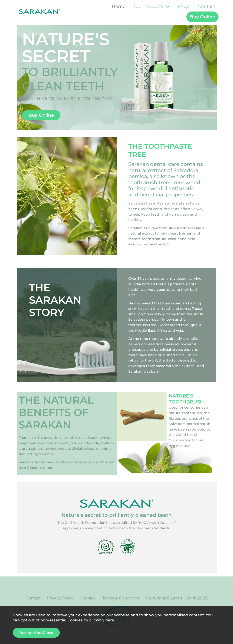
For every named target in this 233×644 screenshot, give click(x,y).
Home (119, 6)
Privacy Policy (60, 598)
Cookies (88, 598)
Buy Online (202, 17)
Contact (207, 6)
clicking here (102, 620)
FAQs (184, 6)
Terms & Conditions (121, 598)
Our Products (148, 6)
